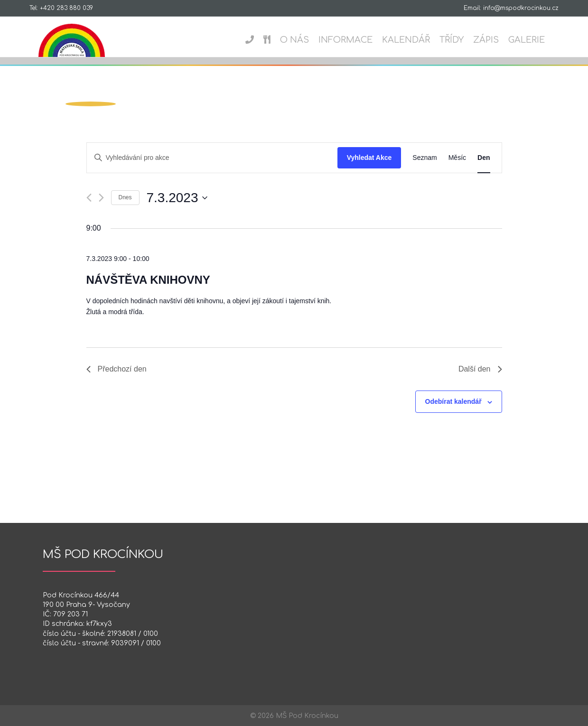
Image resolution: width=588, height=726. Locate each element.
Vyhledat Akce (369, 158)
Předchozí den (117, 369)
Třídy (461, 40)
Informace (355, 40)
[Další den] (101, 198)
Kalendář (415, 40)
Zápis (495, 40)
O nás (303, 40)
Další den (480, 369)
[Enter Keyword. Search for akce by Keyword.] (212, 158)
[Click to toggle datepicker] (177, 198)
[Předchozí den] (89, 198)
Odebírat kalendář (453, 401)
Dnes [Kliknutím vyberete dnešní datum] (125, 197)
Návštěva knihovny (148, 280)
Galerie (536, 40)
